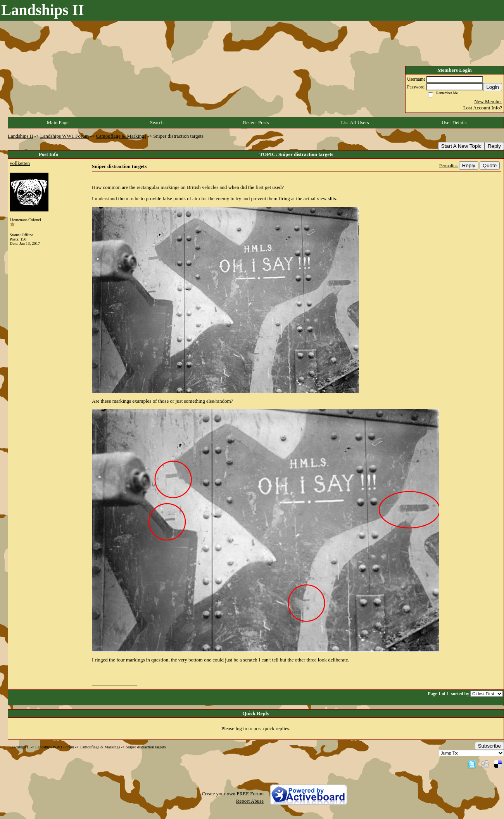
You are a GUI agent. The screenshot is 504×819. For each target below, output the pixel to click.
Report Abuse (250, 801)
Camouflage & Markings (121, 136)
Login (493, 87)
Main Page (58, 122)
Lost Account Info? (483, 108)
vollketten (20, 163)
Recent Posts (256, 122)
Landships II (20, 136)
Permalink (449, 166)
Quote (490, 165)
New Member (488, 101)
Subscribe (489, 746)
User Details (454, 122)
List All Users (355, 122)
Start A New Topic (461, 146)
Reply (494, 146)
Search (157, 122)
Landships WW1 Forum (65, 136)
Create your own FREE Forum (233, 794)
